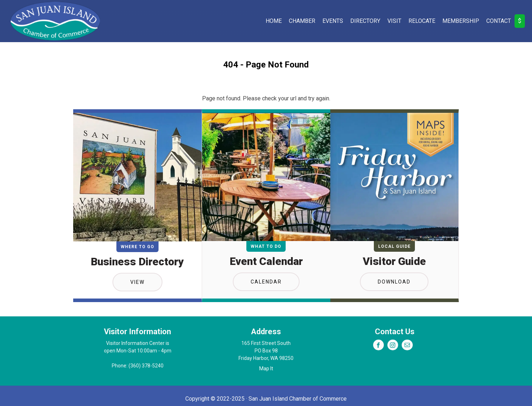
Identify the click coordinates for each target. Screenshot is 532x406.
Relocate (422, 21)
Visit (394, 21)
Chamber (302, 21)
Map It (266, 369)
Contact (499, 21)
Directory (365, 21)
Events (333, 21)
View (137, 282)
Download (394, 282)
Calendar (266, 282)
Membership (461, 21)
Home (274, 21)
